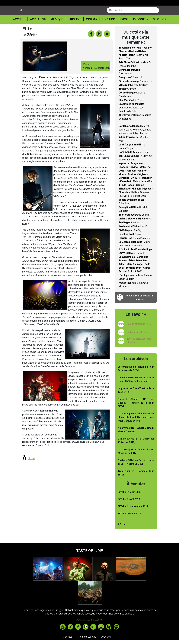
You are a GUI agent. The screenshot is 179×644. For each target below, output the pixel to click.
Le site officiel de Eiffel (139, 335)
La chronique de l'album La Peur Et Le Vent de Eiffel (136, 380)
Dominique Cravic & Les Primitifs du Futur (131, 119)
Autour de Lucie (134, 164)
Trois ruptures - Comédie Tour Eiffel (136, 484)
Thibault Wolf (133, 238)
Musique (57, 31)
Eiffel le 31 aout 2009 (130, 503)
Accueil (22, 31)
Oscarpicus (135, 93)
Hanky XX (135, 230)
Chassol (130, 89)
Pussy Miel (131, 234)
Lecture (107, 31)
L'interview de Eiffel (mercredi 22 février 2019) (136, 452)
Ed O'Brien (131, 112)
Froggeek (139, 31)
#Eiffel (122, 536)
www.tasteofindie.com (89, 631)
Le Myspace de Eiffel (138, 344)
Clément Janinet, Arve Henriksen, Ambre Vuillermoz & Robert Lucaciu (135, 141)
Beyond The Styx (131, 242)
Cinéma (91, 31)
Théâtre (74, 31)
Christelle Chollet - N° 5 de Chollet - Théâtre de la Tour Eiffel (136, 414)
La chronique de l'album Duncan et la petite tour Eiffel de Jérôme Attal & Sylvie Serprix (136, 429)
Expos (122, 31)
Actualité (39, 31)
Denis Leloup (134, 226)
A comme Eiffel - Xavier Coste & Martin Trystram (136, 441)
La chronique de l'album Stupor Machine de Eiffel (136, 463)
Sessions (158, 31)
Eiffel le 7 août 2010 (129, 510)
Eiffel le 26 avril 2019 (129, 525)
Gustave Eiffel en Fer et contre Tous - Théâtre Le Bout (136, 473)
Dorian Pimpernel (135, 249)
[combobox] (133, 22)
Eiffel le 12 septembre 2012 (133, 518)
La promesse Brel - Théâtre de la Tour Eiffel (136, 402)
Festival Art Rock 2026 (134, 276)
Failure (130, 246)
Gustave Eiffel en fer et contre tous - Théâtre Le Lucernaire (136, 391)
